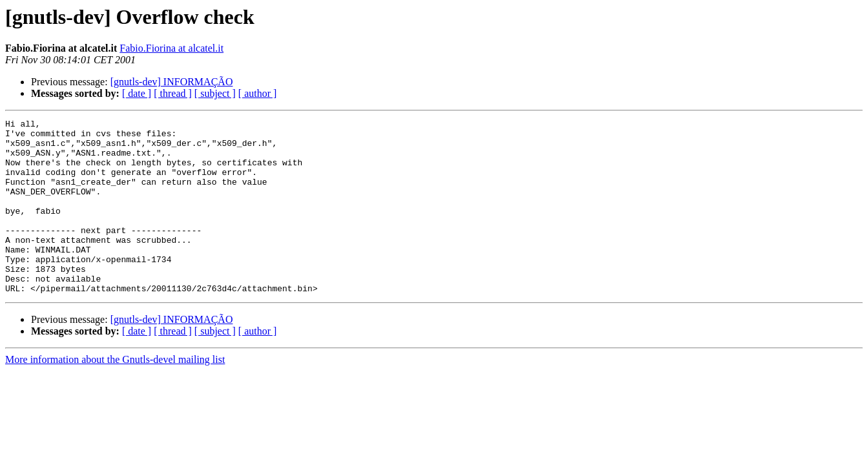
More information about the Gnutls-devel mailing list (115, 394)
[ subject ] (215, 93)
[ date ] (137, 93)
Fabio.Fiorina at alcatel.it (171, 48)
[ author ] (258, 93)
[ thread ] (173, 93)
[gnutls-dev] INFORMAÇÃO (172, 82)
